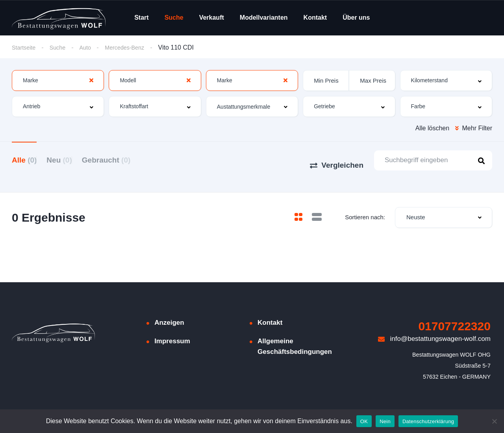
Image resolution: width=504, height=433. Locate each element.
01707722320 (454, 315)
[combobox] (58, 81)
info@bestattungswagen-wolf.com (434, 327)
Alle (24, 160)
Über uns (356, 18)
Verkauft (212, 18)
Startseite (25, 47)
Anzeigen (169, 311)
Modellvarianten (264, 18)
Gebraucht (126, 160)
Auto (91, 47)
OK (364, 421)
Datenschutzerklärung (428, 421)
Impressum (172, 330)
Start (141, 18)
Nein (385, 421)
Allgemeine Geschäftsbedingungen (295, 335)
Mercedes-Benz (133, 47)
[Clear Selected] (91, 81)
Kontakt (315, 18)
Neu (69, 160)
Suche (174, 18)
